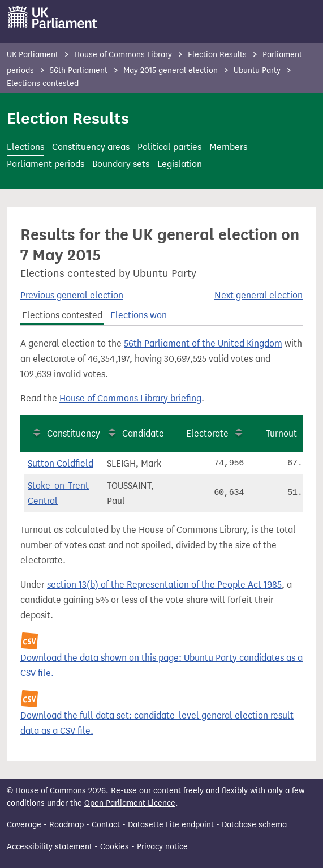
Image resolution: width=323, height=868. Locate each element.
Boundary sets (121, 164)
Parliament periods (46, 164)
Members (228, 147)
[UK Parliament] (53, 17)
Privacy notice (162, 847)
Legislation (180, 164)
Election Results (217, 55)
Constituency (74, 433)
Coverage (24, 825)
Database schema (254, 825)
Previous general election (72, 295)
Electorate (207, 433)
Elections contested (62, 315)
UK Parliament (33, 55)
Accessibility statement (49, 847)
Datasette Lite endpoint (171, 825)
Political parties (169, 147)
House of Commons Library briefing (130, 398)
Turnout (281, 433)
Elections (25, 147)
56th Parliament (80, 70)
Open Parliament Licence (130, 803)
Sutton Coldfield (61, 463)
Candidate (143, 433)
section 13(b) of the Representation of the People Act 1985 (164, 585)
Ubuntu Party (258, 70)
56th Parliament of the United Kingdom (203, 343)
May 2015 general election (172, 70)
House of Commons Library (123, 55)
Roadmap (66, 825)
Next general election (259, 295)
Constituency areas (91, 147)
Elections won (139, 315)
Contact (106, 825)
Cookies (115, 847)
